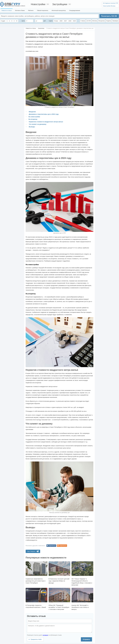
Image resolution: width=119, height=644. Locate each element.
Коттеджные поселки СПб (110, 3)
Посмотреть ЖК (109, 16)
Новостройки (38, 4)
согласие (45, 635)
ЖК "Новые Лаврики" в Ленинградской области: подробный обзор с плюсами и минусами (82, 574)
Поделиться (52, 546)
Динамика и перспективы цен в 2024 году (44, 114)
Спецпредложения (75, 10)
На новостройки (34, 117)
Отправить (86, 639)
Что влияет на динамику (38, 124)
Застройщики (60, 4)
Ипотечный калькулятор (59, 10)
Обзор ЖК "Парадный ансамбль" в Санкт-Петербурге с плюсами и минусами (59, 599)
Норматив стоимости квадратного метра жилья (46, 122)
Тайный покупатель (43, 10)
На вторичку (33, 119)
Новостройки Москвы (109, 6)
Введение (32, 112)
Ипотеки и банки (20, 10)
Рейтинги (31, 10)
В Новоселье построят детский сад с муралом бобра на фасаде (59, 573)
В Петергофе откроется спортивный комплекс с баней (37, 598)
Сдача (51, 21)
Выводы (32, 127)
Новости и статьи (7, 10)
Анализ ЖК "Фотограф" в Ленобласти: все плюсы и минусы (82, 599)
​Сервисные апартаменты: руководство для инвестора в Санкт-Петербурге (37, 573)
